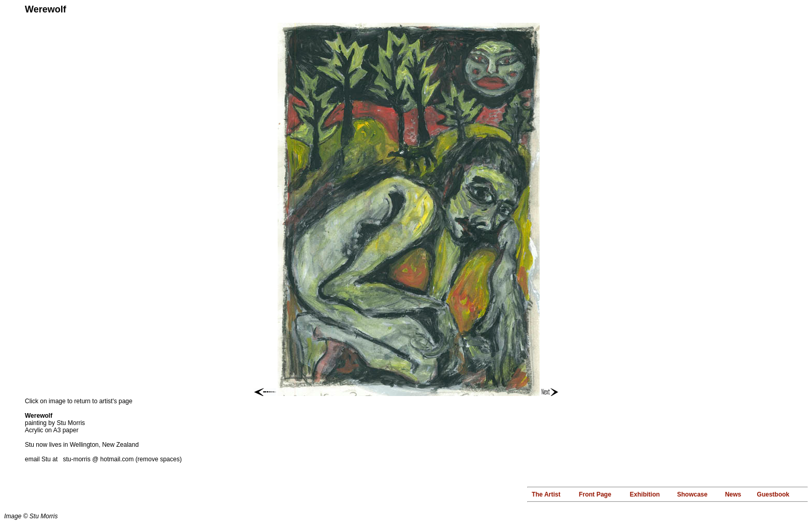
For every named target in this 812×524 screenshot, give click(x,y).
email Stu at (44, 459)
